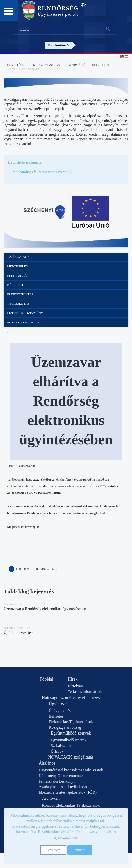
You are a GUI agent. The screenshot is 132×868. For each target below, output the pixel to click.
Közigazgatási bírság (47, 65)
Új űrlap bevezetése (19, 633)
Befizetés (56, 716)
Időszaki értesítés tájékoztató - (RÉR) (68, 792)
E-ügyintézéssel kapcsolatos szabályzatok (71, 770)
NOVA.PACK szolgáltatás (71, 757)
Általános (47, 763)
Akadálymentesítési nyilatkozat (63, 787)
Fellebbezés (18, 276)
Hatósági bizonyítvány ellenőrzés (71, 698)
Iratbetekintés (20, 294)
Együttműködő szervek (71, 733)
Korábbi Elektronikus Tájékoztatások (71, 805)
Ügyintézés (16, 65)
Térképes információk (85, 692)
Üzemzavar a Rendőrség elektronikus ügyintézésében (45, 609)
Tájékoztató (18, 257)
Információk (78, 65)
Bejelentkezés (59, 45)
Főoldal (47, 679)
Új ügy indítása (61, 711)
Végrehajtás (18, 303)
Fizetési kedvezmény (25, 313)
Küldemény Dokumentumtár (61, 776)
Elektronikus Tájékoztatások (71, 722)
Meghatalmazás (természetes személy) (42, 172)
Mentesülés (17, 266)
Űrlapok (57, 751)
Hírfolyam (76, 686)
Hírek (73, 679)
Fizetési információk (25, 322)
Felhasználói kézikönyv (57, 781)
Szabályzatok (61, 746)
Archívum (51, 798)
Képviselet (101, 65)
